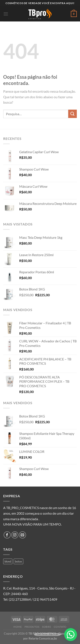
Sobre (47, 627)
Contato (60, 627)
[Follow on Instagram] (15, 535)
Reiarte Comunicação (43, 638)
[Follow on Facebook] (7, 535)
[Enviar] (73, 114)
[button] (71, 635)
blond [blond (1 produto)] (8, 561)
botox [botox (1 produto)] (18, 561)
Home (18, 627)
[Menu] (6, 14)
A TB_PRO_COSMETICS (21, 508)
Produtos (32, 627)
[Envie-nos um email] (23, 535)
